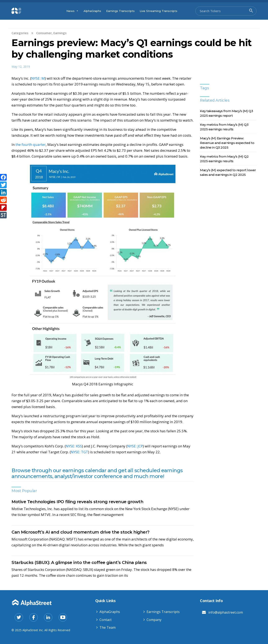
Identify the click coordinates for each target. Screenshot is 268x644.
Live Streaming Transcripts (158, 11)
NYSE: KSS (74, 446)
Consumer (44, 33)
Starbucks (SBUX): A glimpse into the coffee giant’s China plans (79, 562)
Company (154, 620)
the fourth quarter (31, 144)
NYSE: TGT (79, 452)
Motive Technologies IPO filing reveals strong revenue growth (77, 502)
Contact (106, 620)
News (72, 11)
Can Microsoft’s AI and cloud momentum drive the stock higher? (81, 532)
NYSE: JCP (135, 446)
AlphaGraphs (92, 11)
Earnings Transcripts (120, 11)
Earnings (60, 33)
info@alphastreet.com (226, 612)
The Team (108, 627)
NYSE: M (38, 78)
